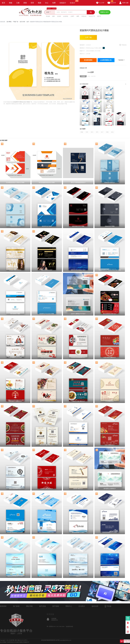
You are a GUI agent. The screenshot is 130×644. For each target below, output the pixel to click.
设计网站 (9, 22)
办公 (47, 3)
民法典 (48, 16)
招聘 (53, 16)
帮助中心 (69, 606)
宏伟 (97, 132)
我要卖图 (128, 618)
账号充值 (43, 606)
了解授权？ (121, 60)
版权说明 (95, 606)
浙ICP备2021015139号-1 (21, 640)
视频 (40, 3)
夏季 (78, 16)
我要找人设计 (105, 12)
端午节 (99, 16)
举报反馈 (124, 45)
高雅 (107, 132)
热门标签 (16, 606)
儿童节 (72, 16)
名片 (28, 22)
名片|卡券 (22, 22)
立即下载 (88, 37)
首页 (3, 3)
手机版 (108, 606)
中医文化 (84, 16)
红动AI (73, 2)
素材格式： (83, 48)
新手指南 (56, 606)
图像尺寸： (83, 51)
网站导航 (29, 606)
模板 (11, 3)
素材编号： (83, 45)
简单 (87, 132)
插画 (25, 3)
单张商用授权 (88, 60)
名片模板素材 (84, 84)
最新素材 (3, 606)
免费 (54, 3)
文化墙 (59, 16)
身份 (112, 132)
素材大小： (83, 54)
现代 (92, 132)
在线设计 (63, 3)
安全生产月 (92, 16)
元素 (18, 3)
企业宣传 (66, 16)
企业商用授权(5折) (106, 60)
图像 (82, 132)
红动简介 (82, 606)
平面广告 (16, 22)
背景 (32, 3)
